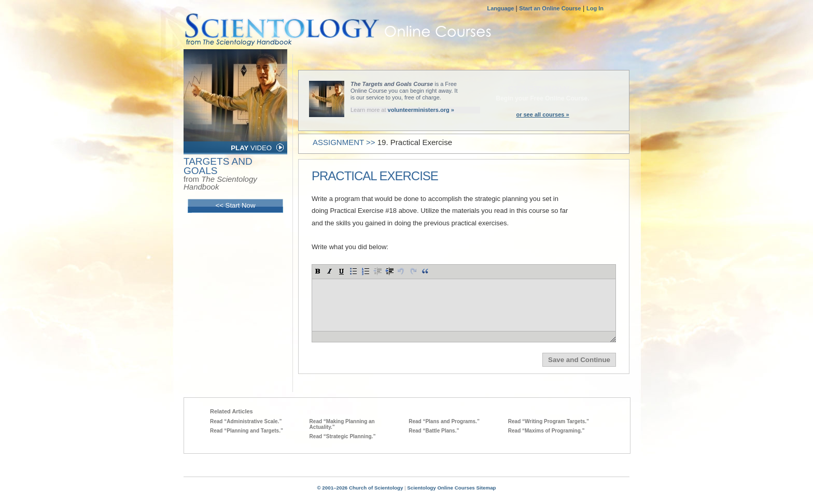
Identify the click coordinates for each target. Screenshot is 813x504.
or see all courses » (542, 114)
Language (501, 8)
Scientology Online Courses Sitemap (451, 488)
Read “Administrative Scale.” (246, 421)
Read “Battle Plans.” (434, 431)
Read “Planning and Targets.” (247, 431)
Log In (595, 8)
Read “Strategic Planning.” (343, 436)
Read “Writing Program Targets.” (549, 421)
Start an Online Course (550, 8)
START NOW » (542, 90)
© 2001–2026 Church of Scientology (360, 488)
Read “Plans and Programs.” (444, 421)
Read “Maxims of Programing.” (546, 431)
